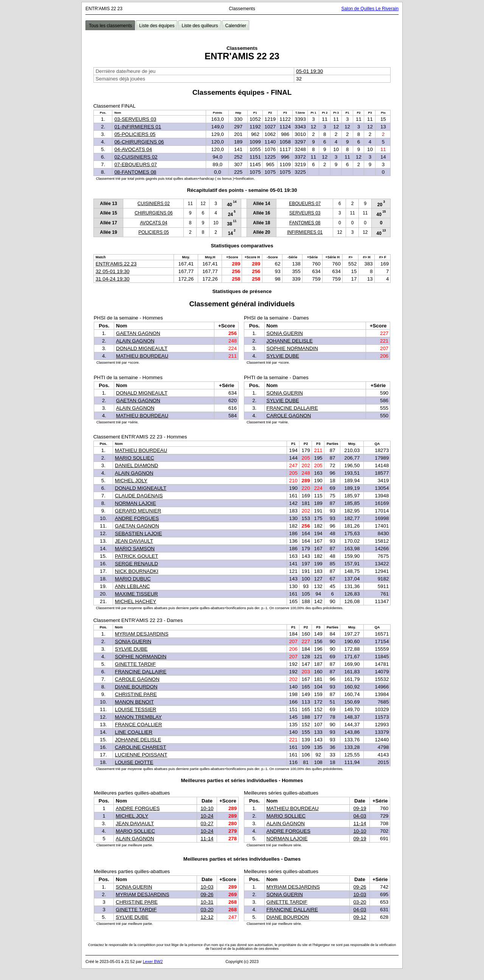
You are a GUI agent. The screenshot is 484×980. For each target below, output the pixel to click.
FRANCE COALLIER (138, 725)
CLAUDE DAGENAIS (139, 496)
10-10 (207, 808)
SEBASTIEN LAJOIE (138, 533)
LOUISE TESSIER (136, 709)
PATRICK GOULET (137, 556)
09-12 (360, 917)
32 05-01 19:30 (113, 271)
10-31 (207, 902)
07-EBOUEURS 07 (136, 164)
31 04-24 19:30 (113, 279)
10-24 (207, 816)
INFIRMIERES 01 (305, 232)
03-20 (207, 910)
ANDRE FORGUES (137, 518)
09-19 (360, 808)
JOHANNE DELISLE (290, 341)
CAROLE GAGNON (289, 416)
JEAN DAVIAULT (134, 541)
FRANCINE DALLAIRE (292, 408)
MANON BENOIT (134, 702)
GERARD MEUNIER (138, 511)
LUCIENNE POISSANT (141, 755)
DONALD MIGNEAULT (142, 348)
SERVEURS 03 (305, 213)
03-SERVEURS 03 (135, 119)
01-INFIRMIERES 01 (138, 127)
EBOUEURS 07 (305, 204)
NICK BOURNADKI (137, 571)
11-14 (207, 839)
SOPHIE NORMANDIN (292, 348)
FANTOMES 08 (305, 223)
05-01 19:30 (309, 71)
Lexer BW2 (153, 961)
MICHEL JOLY (131, 481)
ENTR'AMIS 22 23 (116, 264)
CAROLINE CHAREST (141, 747)
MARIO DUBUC (133, 579)
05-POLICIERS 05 (135, 134)
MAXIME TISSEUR (137, 594)
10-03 (207, 887)
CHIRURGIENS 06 (154, 213)
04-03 (360, 816)
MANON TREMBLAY (138, 717)
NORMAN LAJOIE (136, 503)
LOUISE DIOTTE (134, 762)
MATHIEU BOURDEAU (142, 356)
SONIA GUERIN (285, 333)
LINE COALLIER (134, 732)
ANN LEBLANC (133, 586)
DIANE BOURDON (136, 687)
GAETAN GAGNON (138, 333)
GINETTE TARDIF (135, 664)
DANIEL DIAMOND (137, 465)
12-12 (207, 917)
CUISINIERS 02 (154, 204)
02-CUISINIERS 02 (136, 157)
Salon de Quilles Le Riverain (370, 9)
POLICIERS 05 (154, 232)
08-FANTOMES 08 (135, 172)
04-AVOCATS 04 (133, 149)
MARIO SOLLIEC (135, 458)
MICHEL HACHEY (136, 601)
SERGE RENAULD (137, 564)
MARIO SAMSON (135, 549)
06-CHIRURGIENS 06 (139, 142)
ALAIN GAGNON (135, 341)
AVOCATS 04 (154, 223)
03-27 (207, 823)
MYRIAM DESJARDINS (142, 634)
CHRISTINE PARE (136, 694)
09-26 (207, 894)
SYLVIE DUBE (283, 356)
